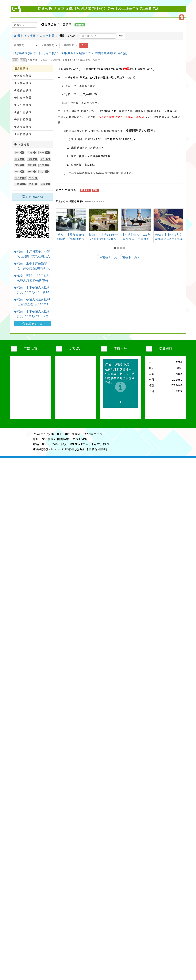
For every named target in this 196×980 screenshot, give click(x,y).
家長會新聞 (23, 134)
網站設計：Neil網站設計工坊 (21, 442)
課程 (42, 165)
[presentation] (59, 221)
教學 (31, 184)
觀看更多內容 (32, 324)
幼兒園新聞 (23, 127)
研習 (17, 178)
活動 (30, 159)
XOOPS (57, 434)
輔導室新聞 (23, 98)
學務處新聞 (23, 83)
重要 (15, 60)
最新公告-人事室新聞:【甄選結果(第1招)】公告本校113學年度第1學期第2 (98, 9)
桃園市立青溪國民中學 (87, 434)
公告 (23, 60)
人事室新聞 (47, 36)
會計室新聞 (23, 112)
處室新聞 (21, 68)
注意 (42, 172)
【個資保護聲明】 (98, 449)
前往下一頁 (131, 257)
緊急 (30, 153)
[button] (116, 248)
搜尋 (121, 36)
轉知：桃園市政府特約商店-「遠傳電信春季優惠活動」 (99, 239)
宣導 (17, 159)
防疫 (30, 172)
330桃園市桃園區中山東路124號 (65, 439)
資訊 (43, 159)
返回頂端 (177, 441)
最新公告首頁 (25, 36)
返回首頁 (156, 441)
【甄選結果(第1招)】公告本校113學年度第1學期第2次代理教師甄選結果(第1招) (70, 53)
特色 (31, 178)
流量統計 (166, 349)
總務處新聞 (23, 90)
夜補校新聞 (23, 120)
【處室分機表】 (102, 444)
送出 (84, 45)
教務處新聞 (23, 76)
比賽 (17, 184)
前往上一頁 (108, 257)
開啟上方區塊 (182, 17)
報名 (17, 153)
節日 (30, 165)
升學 (17, 165)
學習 (17, 172)
